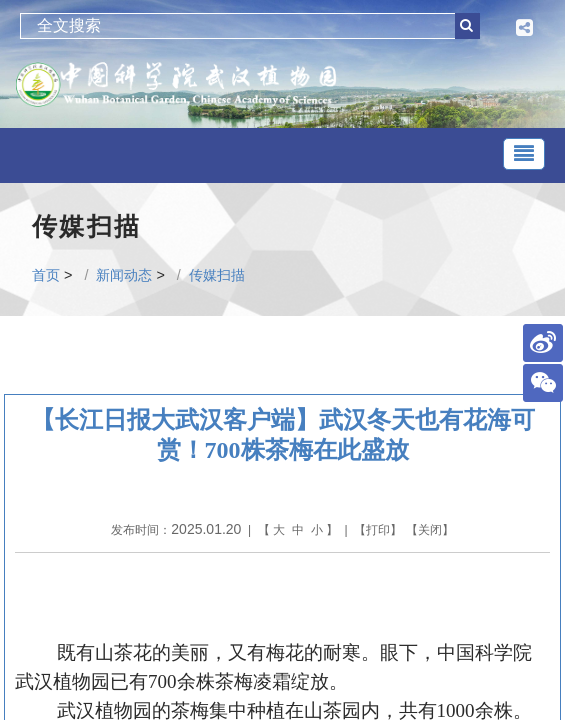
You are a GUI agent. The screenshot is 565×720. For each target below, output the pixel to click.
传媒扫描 (217, 275)
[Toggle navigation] (524, 154)
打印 (378, 530)
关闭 (430, 530)
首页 (46, 275)
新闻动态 (124, 275)
